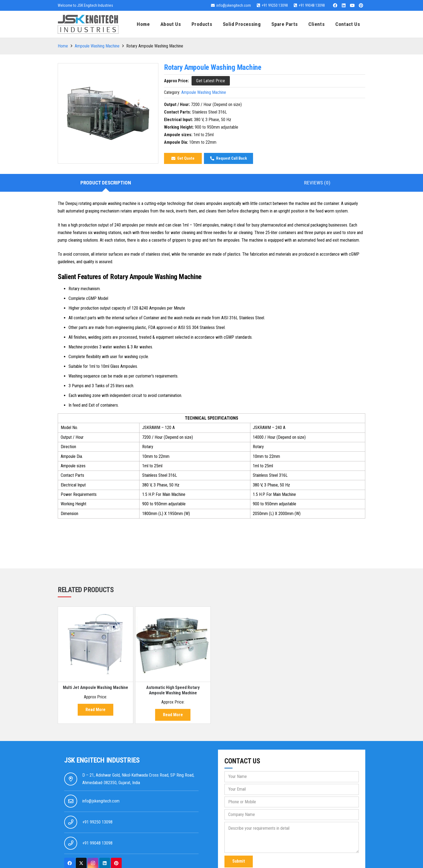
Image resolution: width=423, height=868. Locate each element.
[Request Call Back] (228, 158)
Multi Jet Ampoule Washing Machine (95, 687)
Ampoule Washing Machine (97, 46)
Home (63, 46)
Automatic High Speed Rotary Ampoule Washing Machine (173, 690)
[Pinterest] (361, 5)
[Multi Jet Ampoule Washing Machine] (95, 644)
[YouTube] (352, 5)
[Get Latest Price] (211, 81)
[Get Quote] (183, 158)
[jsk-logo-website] (88, 24)
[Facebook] (335, 5)
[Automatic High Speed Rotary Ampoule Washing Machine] (173, 644)
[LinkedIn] (344, 5)
